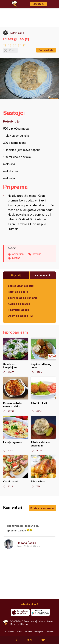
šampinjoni (18, 254)
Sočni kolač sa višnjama (23, 298)
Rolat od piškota (18, 292)
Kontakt (25, 624)
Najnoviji (16, 275)
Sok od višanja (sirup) (21, 286)
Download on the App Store (20, 612)
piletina (16, 258)
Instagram (39, 632)
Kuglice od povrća (19, 304)
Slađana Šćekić (26, 543)
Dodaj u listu (46, 50)
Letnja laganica (16, 434)
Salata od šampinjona (16, 356)
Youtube (28, 632)
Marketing (15, 624)
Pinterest (50, 632)
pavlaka (37, 254)
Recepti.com (6, 623)
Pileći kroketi (43, 395)
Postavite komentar (42, 508)
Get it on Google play (40, 612)
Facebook (10, 632)
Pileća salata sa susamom (43, 434)
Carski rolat (16, 472)
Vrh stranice (28, 604)
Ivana (21, 33)
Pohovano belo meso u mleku (16, 395)
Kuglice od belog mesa (43, 356)
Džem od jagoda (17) (20, 316)
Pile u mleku (43, 472)
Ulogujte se (39, 4)
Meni (29, 640)
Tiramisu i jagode (18, 310)
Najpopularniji (43, 275)
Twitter (19, 632)
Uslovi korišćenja (45, 621)
